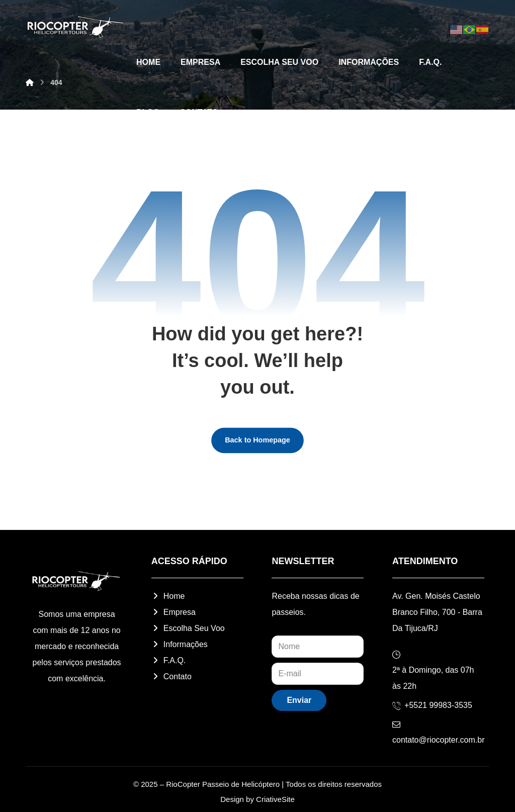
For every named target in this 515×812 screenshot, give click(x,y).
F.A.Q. (168, 660)
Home (168, 596)
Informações (180, 644)
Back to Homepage (257, 440)
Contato (171, 676)
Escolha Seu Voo (188, 628)
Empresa (174, 612)
